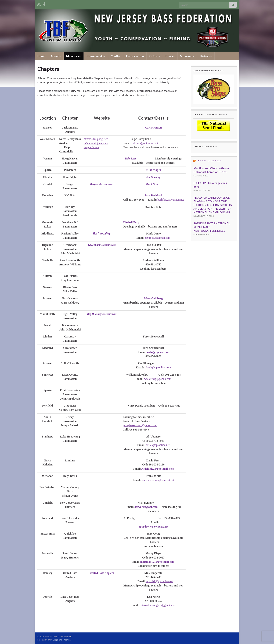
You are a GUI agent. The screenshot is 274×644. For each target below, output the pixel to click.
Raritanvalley (102, 234)
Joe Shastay (153, 177)
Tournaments (96, 56)
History (206, 56)
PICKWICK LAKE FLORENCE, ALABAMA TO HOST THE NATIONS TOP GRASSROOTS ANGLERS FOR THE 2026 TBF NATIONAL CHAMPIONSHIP (213, 205)
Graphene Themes (62, 640)
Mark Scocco (153, 184)
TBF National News (209, 161)
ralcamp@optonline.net (145, 143)
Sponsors (187, 56)
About (56, 56)
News (170, 56)
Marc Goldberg (153, 298)
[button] (214, 89)
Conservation (135, 56)
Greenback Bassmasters (102, 245)
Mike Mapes (153, 170)
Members (73, 56)
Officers (155, 56)
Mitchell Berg (131, 222)
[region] (214, 89)
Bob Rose (131, 159)
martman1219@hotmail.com (157, 562)
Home (41, 56)
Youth (116, 56)
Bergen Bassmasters (102, 184)
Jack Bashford (153, 195)
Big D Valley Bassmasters (102, 314)
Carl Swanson (153, 128)
